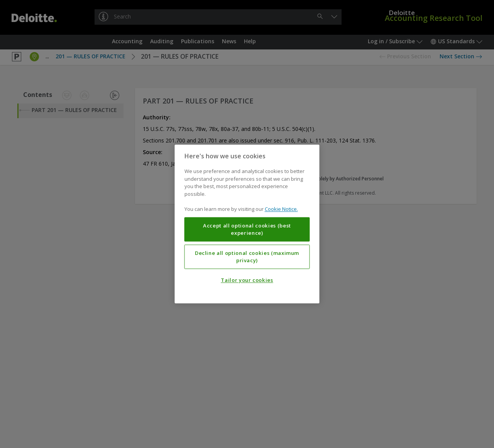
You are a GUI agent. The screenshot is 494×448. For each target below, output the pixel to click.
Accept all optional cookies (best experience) (247, 229)
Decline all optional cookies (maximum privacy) (247, 257)
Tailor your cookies (247, 280)
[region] (247, 224)
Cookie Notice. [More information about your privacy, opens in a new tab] (281, 209)
